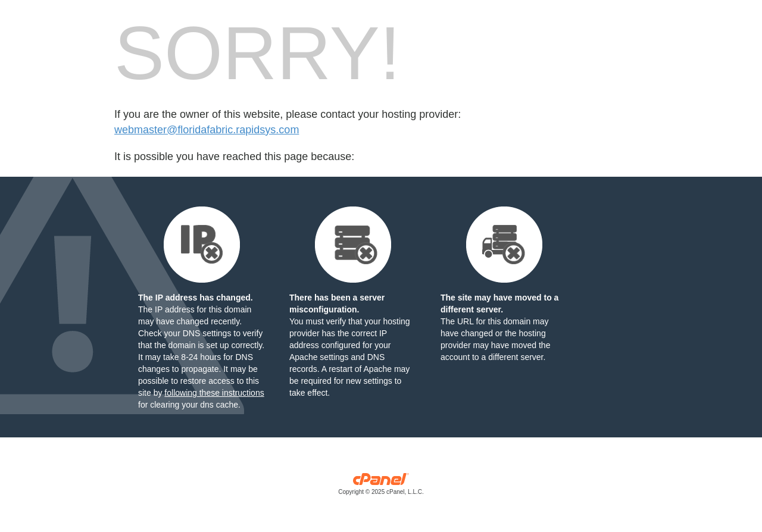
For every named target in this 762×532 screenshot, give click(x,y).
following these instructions (214, 393)
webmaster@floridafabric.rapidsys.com (207, 130)
